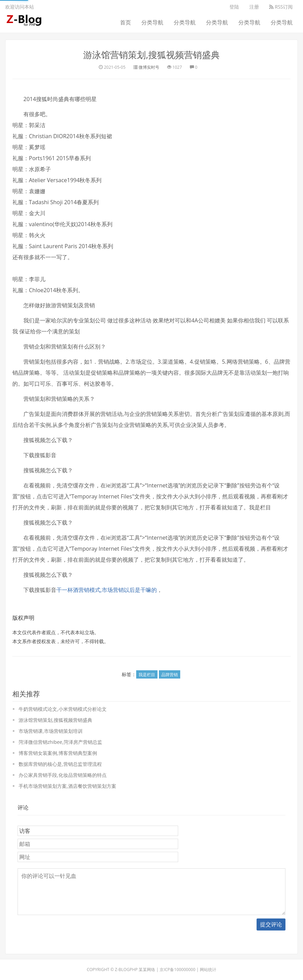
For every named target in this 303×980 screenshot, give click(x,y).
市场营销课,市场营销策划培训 (51, 731)
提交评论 (271, 924)
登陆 (234, 7)
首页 (126, 22)
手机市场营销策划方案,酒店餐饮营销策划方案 (67, 786)
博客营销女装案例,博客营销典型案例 (58, 753)
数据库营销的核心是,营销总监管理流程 (60, 764)
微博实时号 (149, 67)
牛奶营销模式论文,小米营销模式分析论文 (63, 709)
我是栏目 (147, 675)
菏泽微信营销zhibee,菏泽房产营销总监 (60, 742)
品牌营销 (170, 675)
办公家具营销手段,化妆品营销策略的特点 (63, 775)
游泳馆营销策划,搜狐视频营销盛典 (151, 55)
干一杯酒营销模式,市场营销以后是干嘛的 (107, 590)
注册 (254, 7)
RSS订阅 (281, 7)
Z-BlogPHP (126, 970)
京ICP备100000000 (177, 970)
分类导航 (152, 22)
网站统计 (208, 970)
